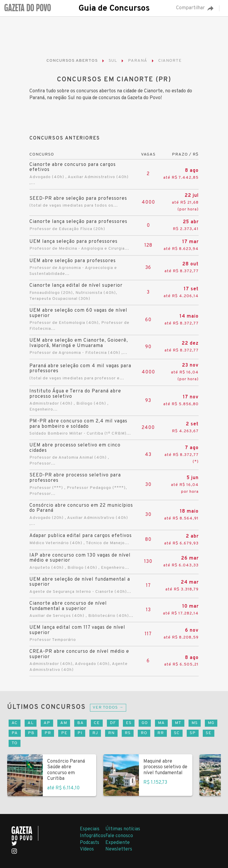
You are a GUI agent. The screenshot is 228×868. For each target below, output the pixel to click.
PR (48, 733)
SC (177, 733)
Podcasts (90, 843)
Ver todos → (108, 708)
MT (178, 723)
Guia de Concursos (114, 9)
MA (161, 723)
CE (97, 723)
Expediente (118, 843)
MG (211, 723)
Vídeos (87, 849)
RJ (95, 733)
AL (31, 723)
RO (144, 733)
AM (64, 723)
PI (80, 733)
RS (128, 733)
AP (47, 723)
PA (15, 733)
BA (80, 723)
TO (15, 743)
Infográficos (93, 836)
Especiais (90, 829)
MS (195, 723)
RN (111, 733)
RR (161, 733)
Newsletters (119, 849)
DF (113, 723)
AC (15, 723)
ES (129, 723)
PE (64, 733)
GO (145, 723)
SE (209, 733)
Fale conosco (119, 836)
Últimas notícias (123, 829)
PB (31, 733)
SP (193, 733)
